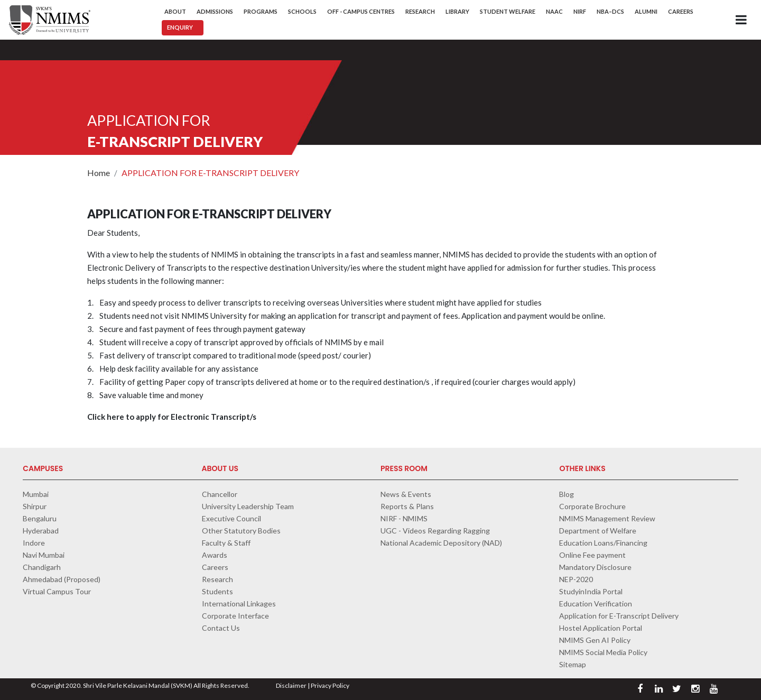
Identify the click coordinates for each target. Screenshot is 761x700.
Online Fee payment (592, 555)
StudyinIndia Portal (591, 591)
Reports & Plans (407, 506)
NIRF (580, 11)
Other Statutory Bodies (241, 531)
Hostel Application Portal (601, 628)
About (175, 11)
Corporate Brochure (592, 506)
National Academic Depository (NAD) (441, 543)
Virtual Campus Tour (57, 591)
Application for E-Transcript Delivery (619, 616)
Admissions (215, 11)
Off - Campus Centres (361, 11)
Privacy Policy (330, 685)
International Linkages (239, 604)
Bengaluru (40, 518)
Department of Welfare (598, 531)
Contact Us (221, 628)
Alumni (646, 11)
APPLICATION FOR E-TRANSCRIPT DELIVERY (210, 173)
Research (420, 11)
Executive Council (231, 518)
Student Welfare (508, 11)
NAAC (554, 11)
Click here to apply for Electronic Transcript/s (172, 417)
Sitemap (573, 664)
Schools (302, 11)
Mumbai (36, 494)
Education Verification (596, 604)
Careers (681, 11)
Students (217, 591)
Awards (215, 555)
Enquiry (180, 27)
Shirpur (35, 506)
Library (457, 11)
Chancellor (220, 494)
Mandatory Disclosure (595, 567)
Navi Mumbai (44, 555)
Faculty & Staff (226, 543)
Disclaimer (291, 685)
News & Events (406, 494)
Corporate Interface (235, 616)
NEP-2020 (576, 579)
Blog (567, 494)
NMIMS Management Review (607, 518)
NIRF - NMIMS (404, 518)
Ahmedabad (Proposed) (62, 579)
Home (99, 173)
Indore (34, 543)
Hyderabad (41, 531)
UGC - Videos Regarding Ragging (435, 531)
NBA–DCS (610, 11)
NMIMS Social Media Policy (603, 652)
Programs (261, 11)
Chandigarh (42, 567)
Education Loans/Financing (603, 543)
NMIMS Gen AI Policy (595, 640)
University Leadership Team (248, 506)
